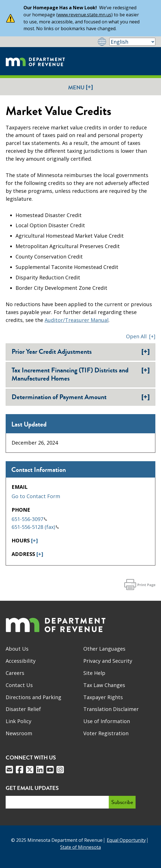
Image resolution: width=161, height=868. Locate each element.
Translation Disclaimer (111, 709)
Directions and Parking (33, 697)
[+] (34, 540)
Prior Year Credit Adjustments (81, 352)
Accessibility (21, 661)
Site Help (94, 673)
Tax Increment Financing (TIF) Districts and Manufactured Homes (81, 374)
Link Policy (19, 721)
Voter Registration (106, 733)
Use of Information (107, 721)
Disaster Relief (23, 709)
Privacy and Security (108, 661)
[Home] (35, 61)
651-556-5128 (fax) (35, 527)
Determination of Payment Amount (81, 397)
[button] (141, 336)
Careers (15, 673)
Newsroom (19, 733)
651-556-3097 (29, 519)
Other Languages (104, 649)
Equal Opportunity (126, 840)
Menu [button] (80, 87)
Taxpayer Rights (103, 697)
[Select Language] (132, 42)
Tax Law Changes (104, 685)
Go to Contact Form (36, 496)
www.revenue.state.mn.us (84, 15)
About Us (17, 649)
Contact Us (19, 685)
